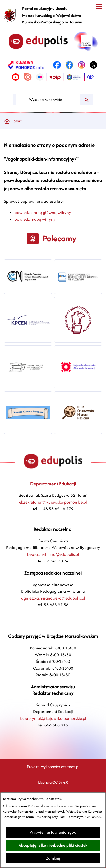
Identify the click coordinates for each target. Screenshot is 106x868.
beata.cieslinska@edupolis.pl (53, 554)
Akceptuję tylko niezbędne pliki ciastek (53, 845)
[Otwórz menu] (99, 7)
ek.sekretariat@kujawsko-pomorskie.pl (53, 502)
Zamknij (53, 858)
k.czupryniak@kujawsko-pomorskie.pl (53, 718)
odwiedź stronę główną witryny (43, 212)
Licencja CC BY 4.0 (53, 782)
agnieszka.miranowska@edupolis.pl (53, 598)
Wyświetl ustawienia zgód (53, 832)
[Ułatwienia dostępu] (90, 77)
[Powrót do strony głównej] (7, 121)
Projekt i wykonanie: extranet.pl (53, 767)
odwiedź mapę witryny (35, 219)
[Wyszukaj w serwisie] (48, 100)
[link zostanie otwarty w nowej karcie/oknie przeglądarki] (26, 65)
